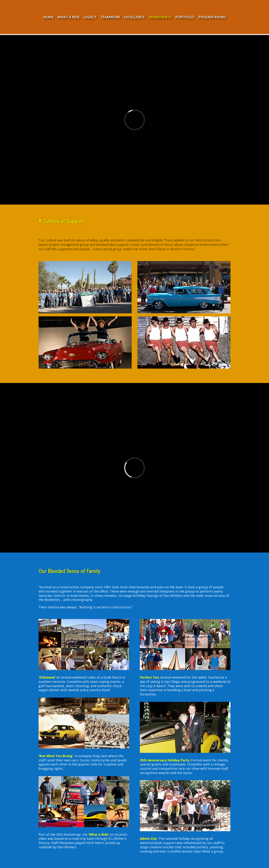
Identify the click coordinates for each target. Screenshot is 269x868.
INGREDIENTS (160, 18)
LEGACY (90, 18)
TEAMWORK (110, 18)
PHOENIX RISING (212, 18)
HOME (48, 18)
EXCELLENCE (134, 18)
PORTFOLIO (185, 18)
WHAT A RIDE (69, 18)
